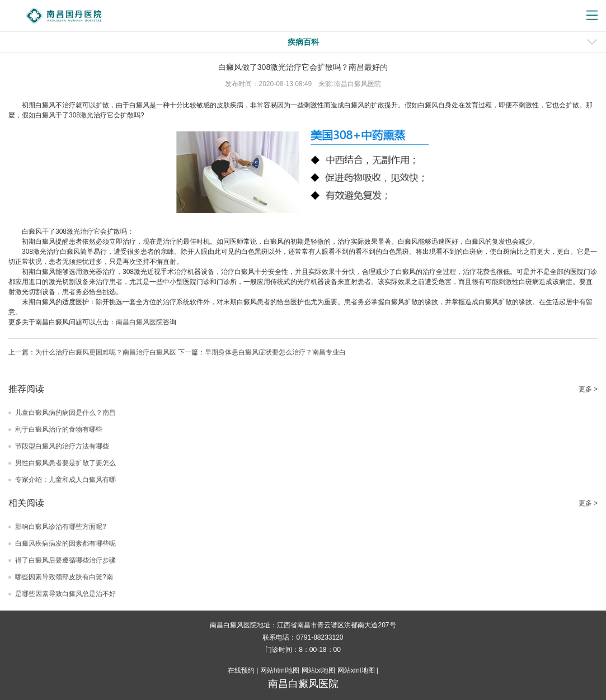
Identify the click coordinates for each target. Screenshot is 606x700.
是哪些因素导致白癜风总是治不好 (65, 594)
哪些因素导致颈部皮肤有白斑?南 (64, 577)
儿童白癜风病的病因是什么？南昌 (65, 413)
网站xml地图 (356, 670)
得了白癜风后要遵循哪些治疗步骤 (65, 560)
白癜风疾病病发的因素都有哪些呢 (65, 543)
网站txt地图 (319, 670)
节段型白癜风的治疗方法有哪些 (62, 446)
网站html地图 (280, 670)
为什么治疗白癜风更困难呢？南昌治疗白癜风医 (106, 352)
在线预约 (241, 670)
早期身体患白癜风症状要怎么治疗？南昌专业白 (275, 352)
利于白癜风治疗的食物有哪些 (59, 429)
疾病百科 (303, 42)
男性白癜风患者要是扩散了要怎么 (65, 463)
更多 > (588, 389)
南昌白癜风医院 (139, 322)
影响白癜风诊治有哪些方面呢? (61, 527)
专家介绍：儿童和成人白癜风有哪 (65, 480)
